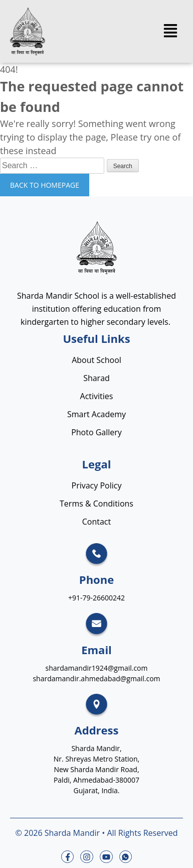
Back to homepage (45, 185)
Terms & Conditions (96, 504)
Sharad (96, 378)
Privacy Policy (97, 485)
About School (96, 360)
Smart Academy (96, 414)
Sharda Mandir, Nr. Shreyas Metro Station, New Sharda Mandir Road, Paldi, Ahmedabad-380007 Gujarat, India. (96, 769)
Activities (97, 396)
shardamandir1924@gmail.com (97, 668)
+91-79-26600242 (96, 598)
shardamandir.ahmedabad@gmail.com (96, 678)
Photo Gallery (96, 432)
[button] (170, 31)
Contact (96, 522)
